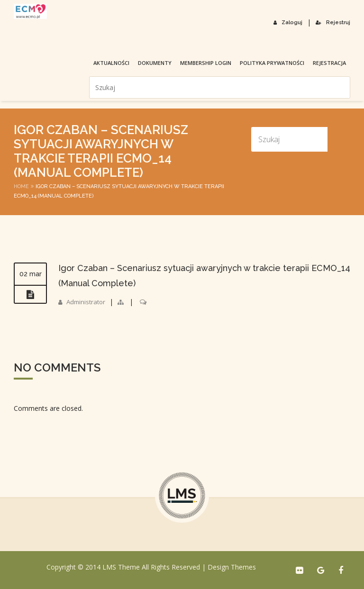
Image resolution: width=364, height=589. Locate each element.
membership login (131, 43)
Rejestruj (334, 22)
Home (21, 186)
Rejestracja (255, 43)
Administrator (87, 302)
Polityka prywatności (197, 43)
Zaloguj (291, 22)
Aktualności (36, 43)
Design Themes (232, 567)
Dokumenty (80, 43)
